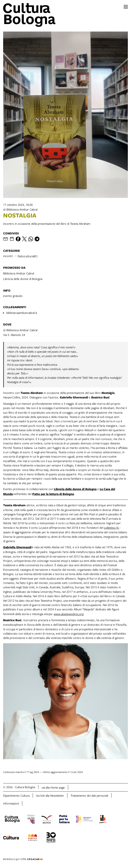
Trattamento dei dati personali (89, 795)
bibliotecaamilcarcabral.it (22, 313)
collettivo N (112, 528)
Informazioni (11, 803)
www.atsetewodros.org (69, 614)
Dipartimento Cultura (16, 795)
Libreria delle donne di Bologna (23, 279)
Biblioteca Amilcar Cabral (19, 273)
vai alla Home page (53, 787)
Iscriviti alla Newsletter (50, 795)
